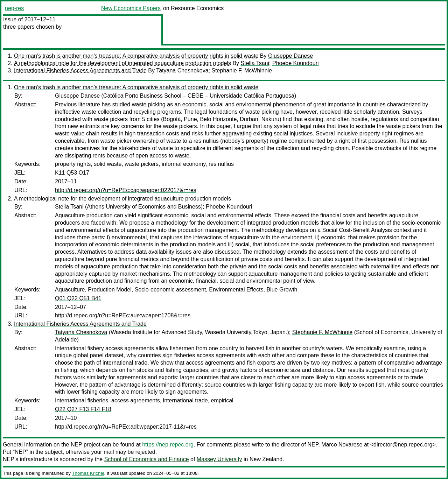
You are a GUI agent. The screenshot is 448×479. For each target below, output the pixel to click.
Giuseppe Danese (290, 56)
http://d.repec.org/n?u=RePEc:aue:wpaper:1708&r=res (123, 315)
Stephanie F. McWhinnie (242, 71)
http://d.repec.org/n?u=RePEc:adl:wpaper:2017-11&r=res (126, 427)
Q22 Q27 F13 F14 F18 (83, 409)
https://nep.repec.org (168, 445)
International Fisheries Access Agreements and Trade (80, 71)
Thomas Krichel (88, 473)
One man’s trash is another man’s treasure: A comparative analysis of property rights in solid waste (136, 56)
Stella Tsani (255, 63)
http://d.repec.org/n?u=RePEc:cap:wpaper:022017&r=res (126, 190)
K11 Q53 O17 (72, 173)
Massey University (219, 459)
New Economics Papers (131, 8)
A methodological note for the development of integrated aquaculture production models (122, 63)
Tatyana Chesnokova (182, 71)
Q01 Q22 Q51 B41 (78, 298)
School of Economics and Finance (147, 459)
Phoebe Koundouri (296, 63)
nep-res (14, 8)
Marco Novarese (342, 445)
